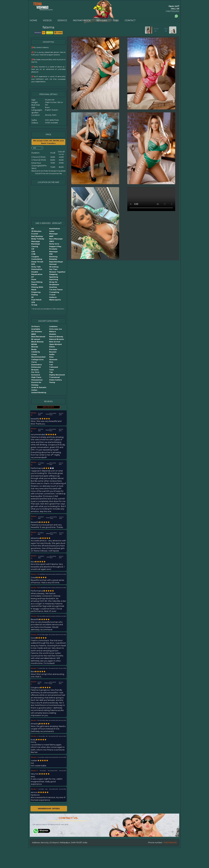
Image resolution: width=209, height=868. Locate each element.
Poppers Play (55, 246)
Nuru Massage (56, 239)
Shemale (53, 360)
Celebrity (36, 352)
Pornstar (53, 349)
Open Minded (55, 344)
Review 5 (34, 720)
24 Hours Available (36, 328)
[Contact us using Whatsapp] (176, 16)
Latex (52, 231)
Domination (37, 269)
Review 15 (34, 464)
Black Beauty (37, 342)
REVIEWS (102, 20)
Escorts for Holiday (36, 384)
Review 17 (34, 414)
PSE (51, 254)
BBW (34, 334)
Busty (34, 349)
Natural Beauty (56, 337)
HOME (33, 20)
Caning (35, 246)
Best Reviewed (38, 337)
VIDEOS (47, 20)
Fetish (34, 284)
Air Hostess (37, 332)
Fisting (35, 295)
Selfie (52, 354)
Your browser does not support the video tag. (151, 199)
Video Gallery (56, 380)
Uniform (53, 297)
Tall (51, 365)
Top (51, 372)
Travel (52, 295)
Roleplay (53, 259)
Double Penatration (37, 273)
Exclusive (36, 375)
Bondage (36, 244)
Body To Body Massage (38, 240)
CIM (33, 252)
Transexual (54, 377)
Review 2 (34, 771)
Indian (34, 390)
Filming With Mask (37, 288)
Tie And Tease (56, 290)
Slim (51, 362)
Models (53, 334)
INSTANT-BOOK (82, 20)
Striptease (54, 284)
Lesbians (53, 326)
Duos (34, 279)
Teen (52, 370)
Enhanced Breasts (36, 368)
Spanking (54, 277)
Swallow (53, 287)
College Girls (37, 360)
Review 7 (34, 668)
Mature (53, 332)
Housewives (37, 380)
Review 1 (34, 789)
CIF (33, 249)
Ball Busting (37, 236)
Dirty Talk (36, 267)
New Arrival (55, 342)
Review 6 (34, 683)
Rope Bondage (56, 262)
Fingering (36, 292)
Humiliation (55, 229)
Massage (53, 234)
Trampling (54, 292)
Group (34, 305)
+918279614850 (172, 11)
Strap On (53, 282)
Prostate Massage (53, 250)
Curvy (34, 362)
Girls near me (56, 329)
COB (33, 254)
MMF (51, 236)
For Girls (35, 372)
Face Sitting (37, 282)
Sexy (51, 357)
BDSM (34, 344)
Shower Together (57, 272)
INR (35, 148)
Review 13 (34, 534)
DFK (33, 264)
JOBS (116, 20)
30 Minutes (36, 231)
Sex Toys (53, 269)
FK (32, 297)
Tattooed (54, 367)
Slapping (53, 274)
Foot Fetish (36, 300)
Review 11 (34, 574)
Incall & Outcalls (39, 387)
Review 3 (34, 757)
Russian (53, 352)
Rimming (53, 257)
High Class (36, 377)
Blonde (35, 347)
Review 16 (34, 430)
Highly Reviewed (57, 375)
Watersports (55, 300)
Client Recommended (38, 356)
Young (52, 382)
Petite (52, 347)
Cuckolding (37, 259)
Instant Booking (39, 392)
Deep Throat (37, 262)
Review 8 (34, 635)
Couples (35, 257)
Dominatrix (37, 365)
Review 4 (34, 736)
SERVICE (62, 20)
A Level (35, 234)
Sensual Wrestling (54, 265)
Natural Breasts (57, 339)
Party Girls (54, 244)
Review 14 (34, 518)
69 (33, 229)
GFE (33, 302)
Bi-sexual (36, 339)
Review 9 (34, 616)
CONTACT (130, 20)
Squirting (54, 279)
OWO (52, 241)
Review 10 (35, 588)
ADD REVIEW (48, 407)
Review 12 (34, 557)
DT (33, 277)
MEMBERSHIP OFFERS (49, 809)
